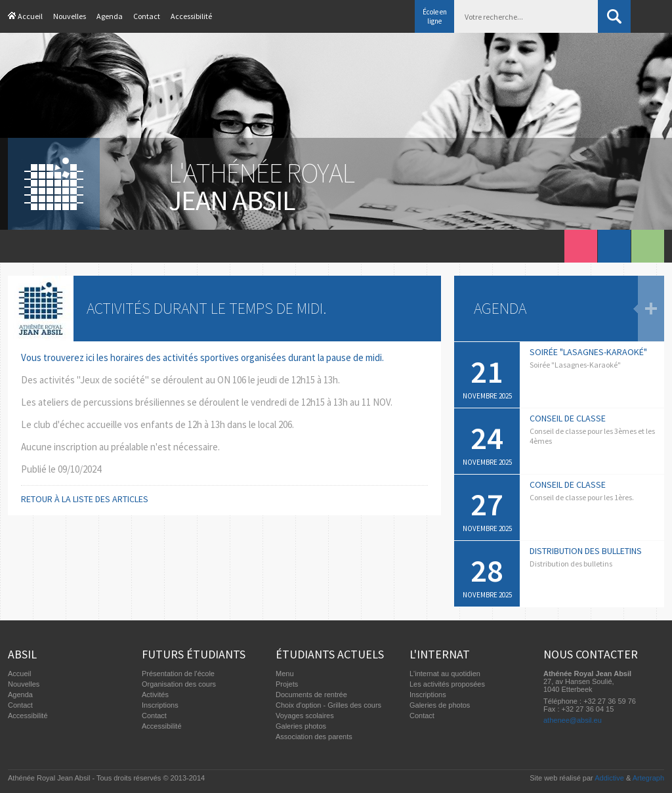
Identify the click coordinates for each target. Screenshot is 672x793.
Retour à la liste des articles (85, 499)
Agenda (110, 16)
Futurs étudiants (194, 654)
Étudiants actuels (330, 654)
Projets (287, 684)
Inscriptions (160, 705)
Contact (147, 16)
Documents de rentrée (311, 695)
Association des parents (314, 737)
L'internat (440, 654)
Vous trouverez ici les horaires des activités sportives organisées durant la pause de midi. (202, 357)
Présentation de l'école (178, 674)
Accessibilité (191, 16)
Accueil (30, 16)
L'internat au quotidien (445, 674)
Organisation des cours (179, 684)
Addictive (609, 778)
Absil (22, 654)
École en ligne (435, 16)
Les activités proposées (447, 684)
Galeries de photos (440, 705)
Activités (155, 695)
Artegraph (648, 778)
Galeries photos (301, 726)
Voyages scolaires (305, 716)
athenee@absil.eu (573, 720)
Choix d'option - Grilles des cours (328, 705)
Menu (285, 674)
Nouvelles (70, 16)
